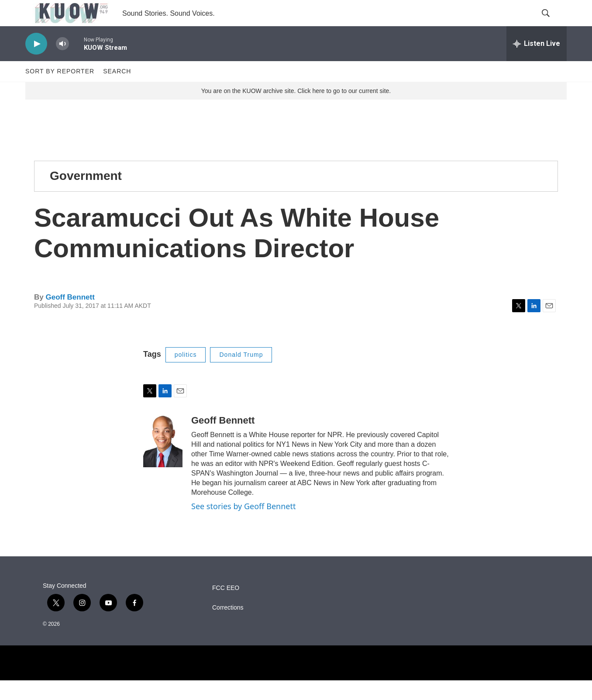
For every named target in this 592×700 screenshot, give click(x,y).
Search (117, 91)
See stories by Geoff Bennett (243, 526)
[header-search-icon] (553, 23)
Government (86, 195)
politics (186, 374)
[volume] (62, 64)
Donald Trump (241, 374)
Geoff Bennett (70, 317)
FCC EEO (226, 608)
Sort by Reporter (60, 91)
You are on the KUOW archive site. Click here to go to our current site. (296, 110)
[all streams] (537, 63)
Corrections (228, 627)
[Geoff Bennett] (163, 461)
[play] (36, 64)
